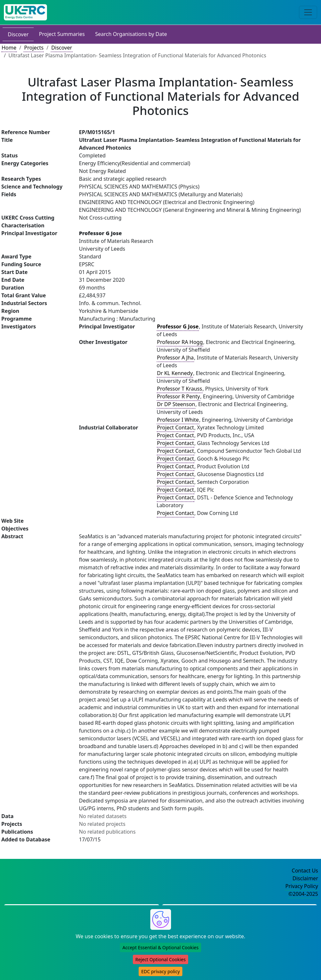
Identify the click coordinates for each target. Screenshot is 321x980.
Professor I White (178, 420)
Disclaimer (305, 878)
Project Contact (176, 427)
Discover (18, 34)
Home (9, 48)
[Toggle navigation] (308, 12)
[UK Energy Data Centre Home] (25, 12)
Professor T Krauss (180, 389)
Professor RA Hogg (180, 342)
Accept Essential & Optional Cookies (160, 947)
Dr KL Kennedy (175, 373)
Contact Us (305, 871)
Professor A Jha (176, 358)
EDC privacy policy (160, 971)
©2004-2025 (303, 894)
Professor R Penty (179, 396)
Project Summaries (62, 34)
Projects (34, 48)
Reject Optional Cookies (160, 959)
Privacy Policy (302, 886)
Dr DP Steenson (176, 404)
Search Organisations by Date (131, 34)
